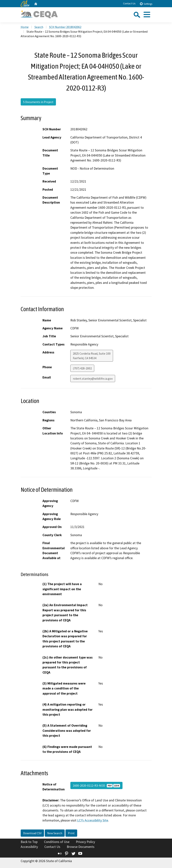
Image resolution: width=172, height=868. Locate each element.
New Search (55, 833)
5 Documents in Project (38, 102)
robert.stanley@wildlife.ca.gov (93, 379)
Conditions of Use (57, 842)
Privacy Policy (85, 842)
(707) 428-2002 (82, 368)
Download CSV (32, 833)
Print (71, 833)
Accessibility (29, 847)
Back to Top (29, 842)
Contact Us (129, 3)
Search (39, 27)
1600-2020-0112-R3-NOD (96, 785)
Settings (146, 4)
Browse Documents (81, 847)
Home (25, 27)
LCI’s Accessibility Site (93, 820)
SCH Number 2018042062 (65, 27)
